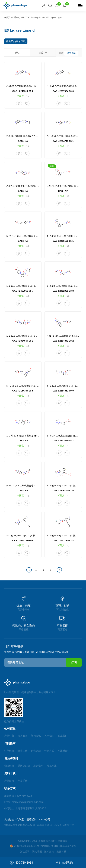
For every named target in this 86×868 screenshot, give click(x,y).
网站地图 (37, 852)
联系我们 (63, 736)
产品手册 (23, 781)
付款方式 (49, 751)
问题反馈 (63, 751)
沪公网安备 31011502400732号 (59, 846)
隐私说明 (25, 852)
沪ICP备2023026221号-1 (26, 846)
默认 (17, 53)
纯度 (43, 53)
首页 (7, 17)
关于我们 (49, 736)
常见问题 (52, 766)
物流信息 (9, 766)
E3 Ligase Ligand (55, 17)
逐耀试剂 (31, 819)
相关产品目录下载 (16, 41)
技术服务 (23, 736)
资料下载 (10, 773)
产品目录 (9, 781)
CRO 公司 (45, 819)
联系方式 (10, 788)
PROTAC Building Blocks (34, 17)
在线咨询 (65, 863)
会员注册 (23, 751)
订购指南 (10, 743)
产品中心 (16, 17)
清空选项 (71, 53)
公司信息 (10, 728)
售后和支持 (11, 758)
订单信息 (9, 751)
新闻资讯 (36, 736)
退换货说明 (24, 766)
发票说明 (38, 766)
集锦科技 (61, 852)
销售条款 (36, 751)
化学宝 (20, 819)
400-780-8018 (21, 863)
